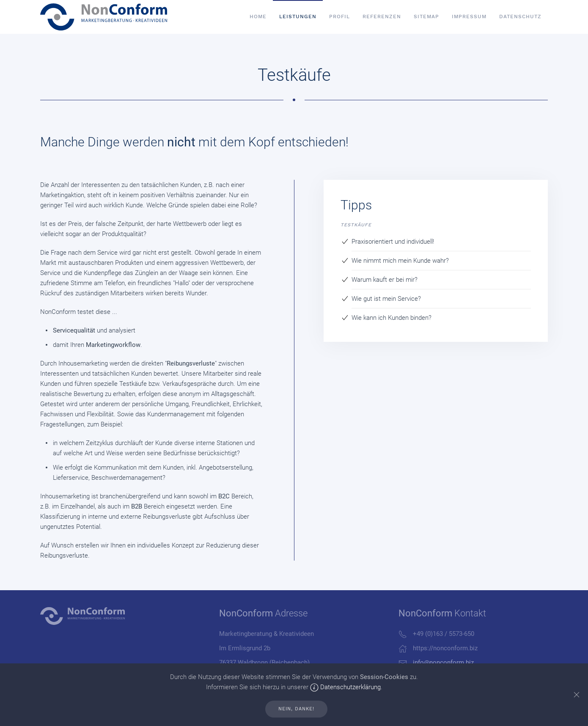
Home (258, 16)
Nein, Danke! (296, 709)
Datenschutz (520, 16)
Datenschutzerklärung (345, 687)
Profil (339, 16)
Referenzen (382, 16)
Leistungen (298, 16)
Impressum (469, 16)
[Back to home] (104, 17)
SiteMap (426, 16)
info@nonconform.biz (443, 663)
